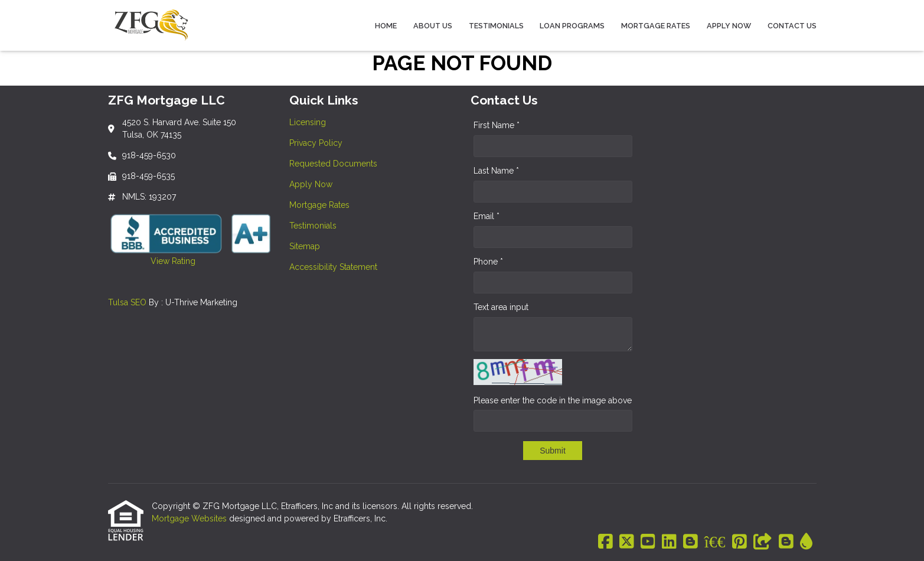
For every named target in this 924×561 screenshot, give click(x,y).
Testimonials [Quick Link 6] (313, 226)
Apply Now (729, 26)
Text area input (501, 307)
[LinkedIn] (669, 542)
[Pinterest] (739, 542)
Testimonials (496, 26)
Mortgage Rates (656, 26)
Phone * (488, 262)
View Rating (152, 261)
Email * (487, 216)
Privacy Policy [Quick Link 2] (316, 143)
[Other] (763, 542)
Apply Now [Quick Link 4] (311, 184)
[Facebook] (605, 542)
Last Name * (496, 171)
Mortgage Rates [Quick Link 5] (319, 205)
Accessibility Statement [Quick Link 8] (333, 267)
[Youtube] (648, 542)
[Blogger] (690, 542)
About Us (433, 26)
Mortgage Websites (190, 518)
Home (386, 26)
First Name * (497, 125)
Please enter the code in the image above (553, 400)
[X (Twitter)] (627, 542)
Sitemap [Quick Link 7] (305, 246)
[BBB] (715, 542)
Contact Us (792, 26)
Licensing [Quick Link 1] (308, 122)
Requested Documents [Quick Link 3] (333, 164)
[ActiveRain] (806, 542)
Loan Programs (572, 26)
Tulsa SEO (127, 302)
